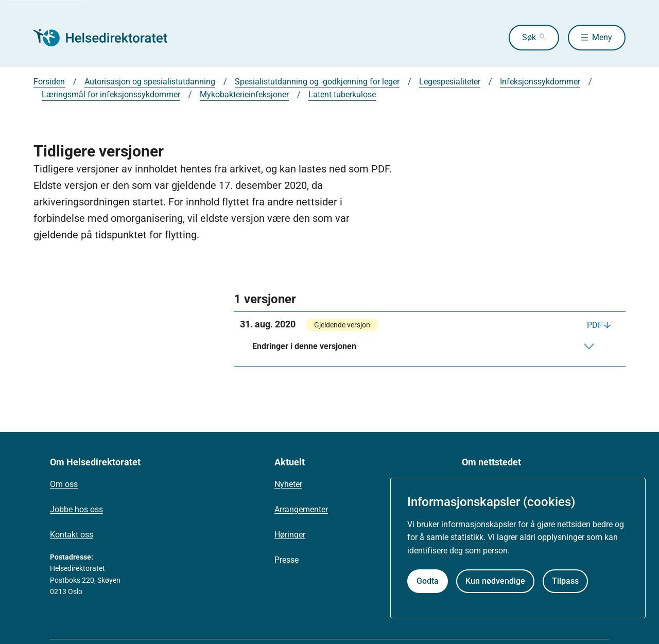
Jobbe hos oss (76, 509)
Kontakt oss (72, 535)
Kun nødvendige (495, 581)
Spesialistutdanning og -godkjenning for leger (317, 82)
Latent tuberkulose (342, 94)
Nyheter (288, 484)
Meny (602, 37)
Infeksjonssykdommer (540, 82)
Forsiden (49, 82)
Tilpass (565, 581)
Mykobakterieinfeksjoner (244, 94)
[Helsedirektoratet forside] (108, 38)
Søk (529, 37)
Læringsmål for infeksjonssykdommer (111, 94)
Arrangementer (301, 509)
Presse (287, 560)
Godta (428, 581)
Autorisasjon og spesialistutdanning (150, 82)
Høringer (290, 535)
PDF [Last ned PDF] (595, 325)
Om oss (64, 484)
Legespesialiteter (450, 82)
